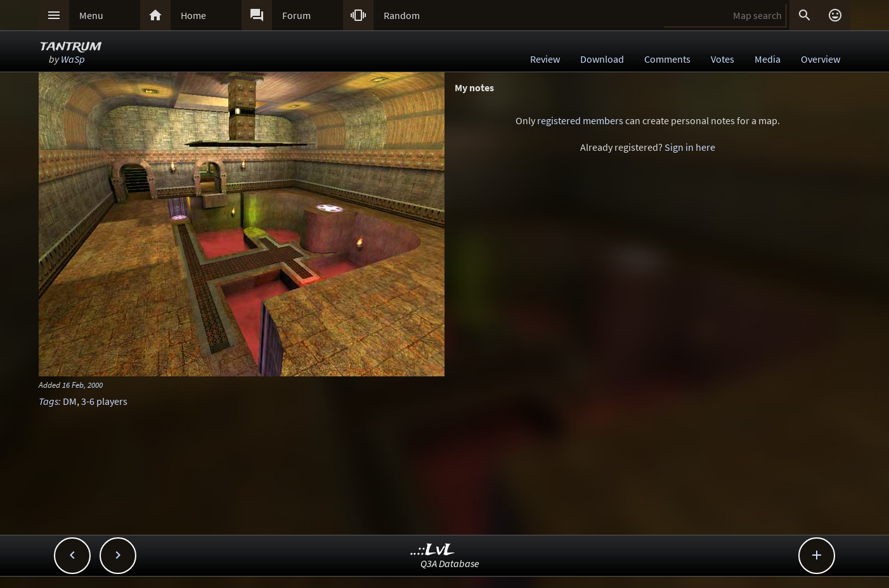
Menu (91, 15)
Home (193, 15)
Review (545, 59)
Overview (821, 59)
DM (70, 401)
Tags (49, 401)
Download (602, 59)
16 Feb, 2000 (82, 385)
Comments (667, 59)
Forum (296, 15)
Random (402, 15)
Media (768, 59)
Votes (723, 59)
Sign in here (690, 147)
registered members (580, 120)
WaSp (73, 59)
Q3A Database (450, 563)
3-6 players (104, 401)
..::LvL (433, 550)
